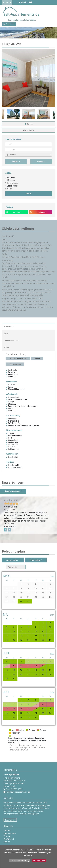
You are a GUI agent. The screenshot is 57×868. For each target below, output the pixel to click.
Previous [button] (7, 78)
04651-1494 (25, 2)
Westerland (9, 839)
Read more (9, 820)
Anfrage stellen (12, 560)
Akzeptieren (39, 861)
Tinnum (7, 836)
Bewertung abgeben (12, 491)
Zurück (30, 124)
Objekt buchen (35, 560)
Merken (29, 194)
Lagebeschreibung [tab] (11, 341)
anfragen (40, 161)
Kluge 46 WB (10, 510)
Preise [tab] (6, 347)
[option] (29, 114)
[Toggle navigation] (9, 24)
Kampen (7, 830)
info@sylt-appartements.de (18, 792)
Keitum (7, 842)
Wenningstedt (10, 833)
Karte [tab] (6, 334)
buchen (15, 161)
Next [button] (50, 78)
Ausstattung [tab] (9, 327)
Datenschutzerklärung (20, 861)
